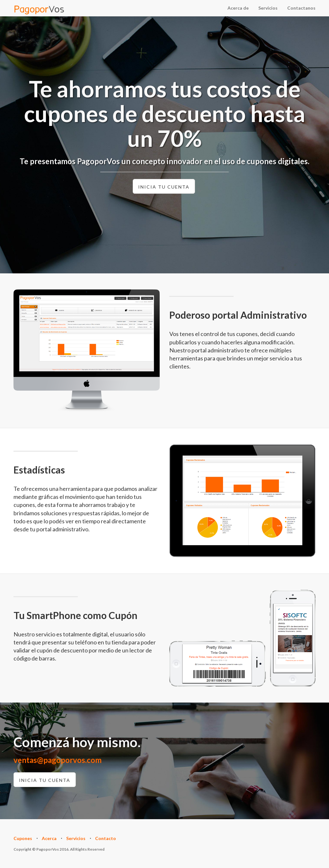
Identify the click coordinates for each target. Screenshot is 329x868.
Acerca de (238, 8)
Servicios (268, 8)
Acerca (49, 838)
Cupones (23, 838)
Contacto (106, 838)
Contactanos (301, 8)
